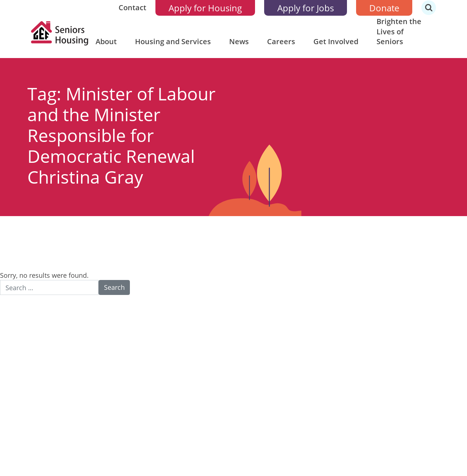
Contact (132, 7)
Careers (281, 41)
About (106, 41)
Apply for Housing (205, 8)
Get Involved (336, 41)
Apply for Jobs (306, 8)
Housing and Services (173, 41)
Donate (384, 8)
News (239, 41)
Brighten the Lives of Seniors (399, 31)
